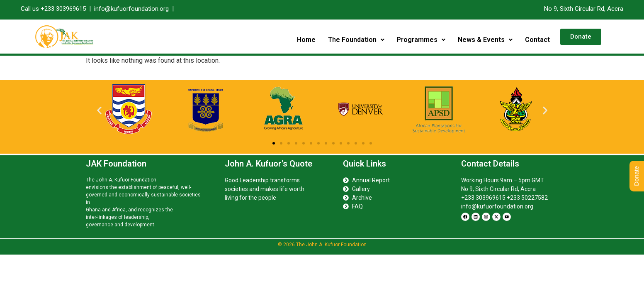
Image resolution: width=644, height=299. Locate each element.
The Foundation (356, 40)
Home (306, 40)
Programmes (421, 40)
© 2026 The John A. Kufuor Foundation (322, 245)
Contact (537, 40)
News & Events (485, 40)
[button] (356, 40)
